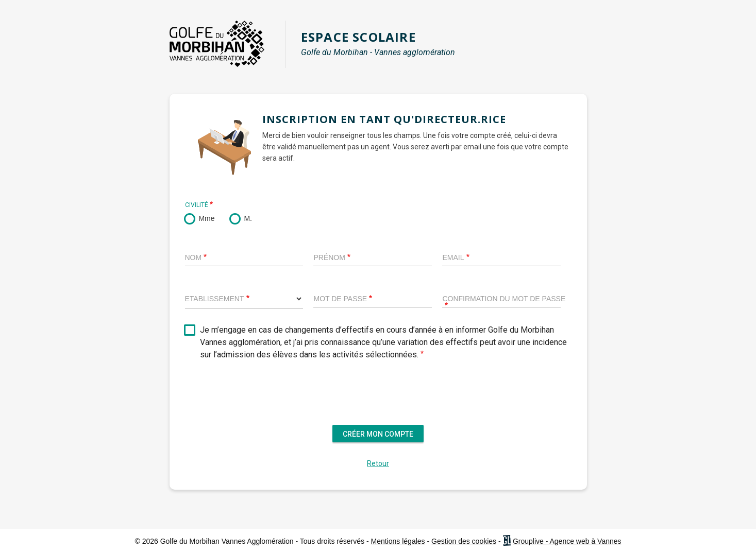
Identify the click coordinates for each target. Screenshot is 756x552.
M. (248, 218)
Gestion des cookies (464, 541)
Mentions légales (398, 541)
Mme (206, 218)
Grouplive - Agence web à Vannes (567, 541)
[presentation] (378, 400)
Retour (378, 463)
